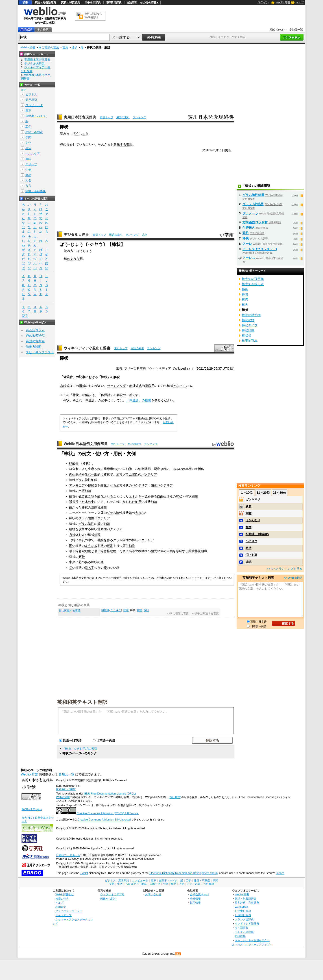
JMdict (84, 873)
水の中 (89, 502)
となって (179, 386)
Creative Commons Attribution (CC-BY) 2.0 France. (108, 813)
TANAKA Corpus (32, 809)
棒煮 (245, 299)
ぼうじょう (81, 134)
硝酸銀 (74, 463)
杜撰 (249, 527)
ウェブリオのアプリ (112, 894)
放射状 (99, 546)
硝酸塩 (93, 485)
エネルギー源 (138, 496)
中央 (72, 562)
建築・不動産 (34, 132)
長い (72, 568)
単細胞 (127, 469)
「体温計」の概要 (139, 400)
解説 (117, 377)
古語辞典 (132, 2)
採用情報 (195, 903)
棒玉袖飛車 (250, 341)
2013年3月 (211, 150)
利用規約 (61, 907)
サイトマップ (63, 915)
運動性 (96, 507)
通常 (119, 474)
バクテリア (149, 474)
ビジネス (31, 94)
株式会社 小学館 (66, 789)
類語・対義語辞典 (45, 2)
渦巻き (159, 469)
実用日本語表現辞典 (80, 117)
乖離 (249, 513)
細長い (140, 502)
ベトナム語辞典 (244, 932)
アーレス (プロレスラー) (260, 249)
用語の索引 (123, 117)
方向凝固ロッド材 (255, 222)
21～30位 (279, 493)
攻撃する (85, 529)
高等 (132, 551)
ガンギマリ (253, 499)
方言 (28, 186)
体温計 (68, 377)
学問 (28, 137)
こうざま (116, 610)
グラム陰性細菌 (86, 480)
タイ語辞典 (242, 928)
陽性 (135, 474)
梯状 (126, 610)
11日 (222, 150)
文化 (28, 143)
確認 (249, 562)
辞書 (25, 2)
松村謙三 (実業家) (257, 534)
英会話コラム (35, 330)
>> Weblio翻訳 (293, 578)
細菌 (195, 496)
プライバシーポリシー (69, 911)
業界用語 (31, 100)
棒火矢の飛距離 (253, 279)
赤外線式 (135, 386)
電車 (28, 111)
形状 (82, 386)
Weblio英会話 (35, 336)
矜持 (249, 548)
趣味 (28, 159)
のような (73, 259)
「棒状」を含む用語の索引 (80, 749)
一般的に (97, 474)
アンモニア (77, 485)
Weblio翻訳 (241, 907)
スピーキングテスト (40, 352)
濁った (80, 502)
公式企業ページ (199, 894)
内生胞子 (75, 474)
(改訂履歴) (175, 797)
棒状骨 (247, 336)
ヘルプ (300, 2)
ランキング (139, 117)
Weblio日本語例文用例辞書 (86, 444)
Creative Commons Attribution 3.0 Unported (104, 820)
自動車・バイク (36, 116)
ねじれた (129, 502)
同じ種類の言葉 (49, 47)
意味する (120, 144)
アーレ (247, 244)
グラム (127, 474)
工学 (28, 127)
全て (24, 90)
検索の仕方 (62, 899)
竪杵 (246, 233)
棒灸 (245, 289)
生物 (28, 170)
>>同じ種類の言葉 (178, 614)
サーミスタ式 (117, 386)
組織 (204, 551)
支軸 (170, 551)
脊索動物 (85, 551)
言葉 (65, 47)
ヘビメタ (251, 541)
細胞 (141, 469)
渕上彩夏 (251, 555)
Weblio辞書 (63, 797)
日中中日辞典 (93, 2)
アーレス (249, 258)
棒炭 (246, 238)
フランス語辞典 (244, 919)
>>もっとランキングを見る (284, 569)
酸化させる (108, 485)
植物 (72, 529)
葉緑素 (108, 469)
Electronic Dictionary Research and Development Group (183, 873)
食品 (28, 175)
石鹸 (82, 557)
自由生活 (163, 496)
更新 (228, 150)
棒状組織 (248, 330)
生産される (96, 469)
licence (280, 873)
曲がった (75, 507)
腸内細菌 (104, 524)
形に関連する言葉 (70, 611)
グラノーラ (250, 213)
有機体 (199, 469)
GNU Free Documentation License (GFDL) (110, 794)
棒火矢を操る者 (253, 284)
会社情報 (195, 899)
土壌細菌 (85, 491)
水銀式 (65, 386)
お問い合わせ (153, 894)
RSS (178, 954)
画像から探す (108, 899)
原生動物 (129, 546)
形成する (182, 551)
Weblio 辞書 (283, 2)
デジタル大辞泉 (76, 235)
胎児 (154, 551)
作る (110, 540)
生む (88, 474)
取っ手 (89, 568)
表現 (129, 144)
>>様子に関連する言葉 (205, 614)
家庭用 (150, 386)
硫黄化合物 (86, 496)
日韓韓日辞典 (113, 2)
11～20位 (263, 493)
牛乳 (82, 540)
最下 (72, 551)
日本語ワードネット (68, 855)
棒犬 (245, 305)
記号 (25, 316)
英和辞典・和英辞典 (247, 903)
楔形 (140, 610)
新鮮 (249, 506)
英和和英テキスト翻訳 (82, 702)
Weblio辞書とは (65, 894)
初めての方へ (278, 30)
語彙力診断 (34, 347)
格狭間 (105, 610)
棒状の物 (248, 320)
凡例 (145, 235)
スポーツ (31, 164)
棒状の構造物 (251, 315)
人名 (28, 180)
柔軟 (192, 551)
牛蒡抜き (249, 228)
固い (72, 546)
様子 (74, 47)
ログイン (263, 2)
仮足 (110, 546)
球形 (148, 469)
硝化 (154, 485)
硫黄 (72, 496)
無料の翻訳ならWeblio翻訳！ (93, 16)
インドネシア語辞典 (247, 923)
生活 (28, 148)
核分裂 (74, 469)
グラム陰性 (115, 513)
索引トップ (107, 117)
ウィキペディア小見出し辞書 (87, 348)
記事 (82, 377)
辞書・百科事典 (36, 191)
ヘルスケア (33, 154)
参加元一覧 (296, 30)
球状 (179, 496)
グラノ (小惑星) (253, 204)
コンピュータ (34, 105)
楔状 (146, 610)
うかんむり (253, 520)
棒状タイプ (250, 325)
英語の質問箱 (35, 341)
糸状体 (74, 535)
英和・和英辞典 (70, 2)
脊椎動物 (110, 551)
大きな (140, 513)
